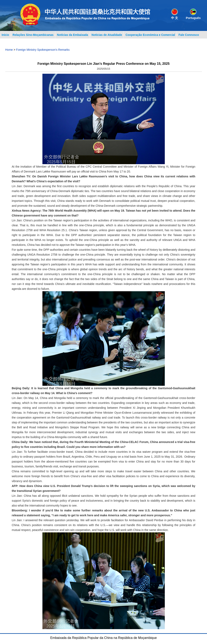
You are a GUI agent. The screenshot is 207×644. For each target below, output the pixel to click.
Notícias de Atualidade (107, 35)
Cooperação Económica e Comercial (150, 35)
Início (5, 35)
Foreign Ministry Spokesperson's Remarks (43, 50)
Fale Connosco (189, 35)
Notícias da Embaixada (73, 35)
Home (9, 50)
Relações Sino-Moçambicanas (33, 35)
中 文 (175, 18)
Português (193, 18)
